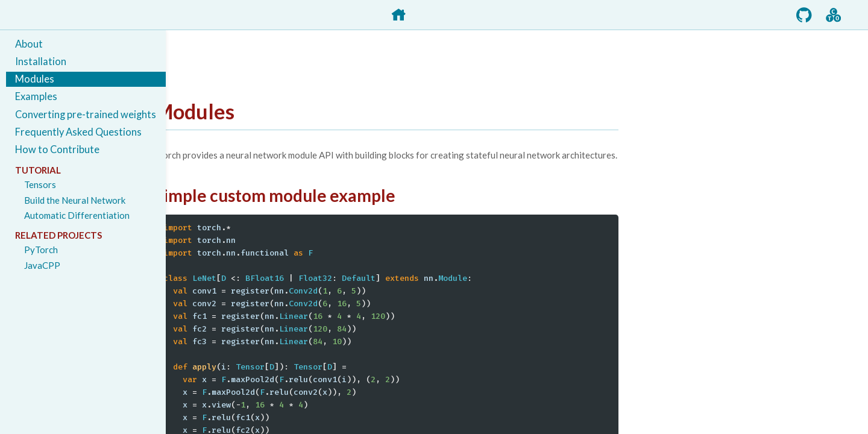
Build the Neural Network (75, 200)
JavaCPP (42, 265)
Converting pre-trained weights (86, 115)
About (29, 44)
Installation (41, 61)
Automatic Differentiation (77, 215)
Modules (35, 79)
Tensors (40, 184)
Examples (36, 96)
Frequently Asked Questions (78, 132)
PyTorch (41, 250)
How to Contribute (57, 149)
